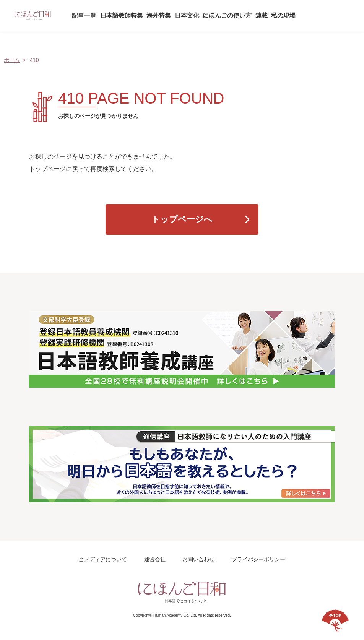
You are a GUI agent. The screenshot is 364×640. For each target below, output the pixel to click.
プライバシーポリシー (258, 559)
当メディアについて (103, 559)
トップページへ (182, 219)
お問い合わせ (198, 559)
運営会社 (155, 559)
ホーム (12, 60)
